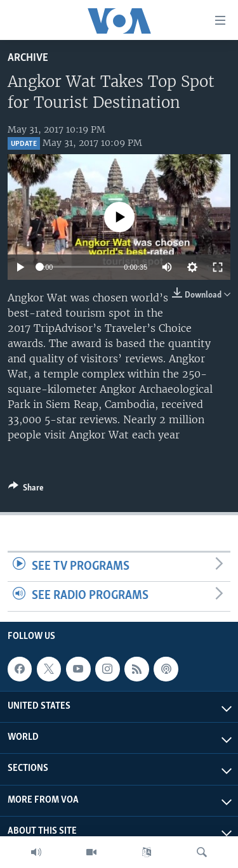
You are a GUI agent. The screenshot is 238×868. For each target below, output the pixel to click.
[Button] (26, 490)
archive (28, 58)
